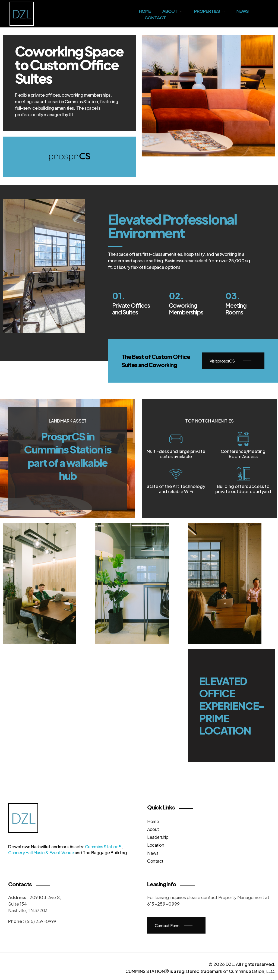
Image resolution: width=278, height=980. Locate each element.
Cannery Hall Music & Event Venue (41, 853)
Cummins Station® (103, 847)
